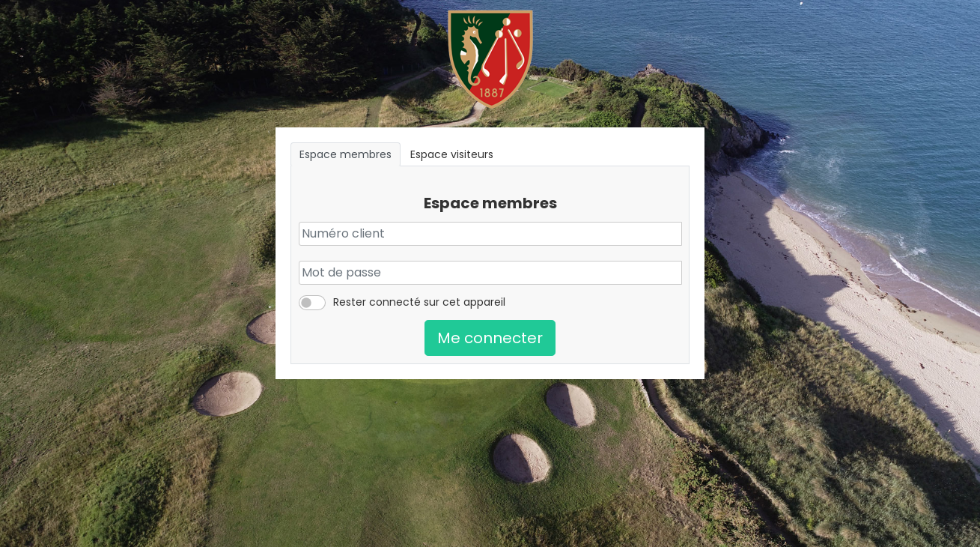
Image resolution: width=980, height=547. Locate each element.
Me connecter (490, 338)
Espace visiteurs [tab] (452, 154)
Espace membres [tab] (346, 154)
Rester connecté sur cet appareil (419, 302)
